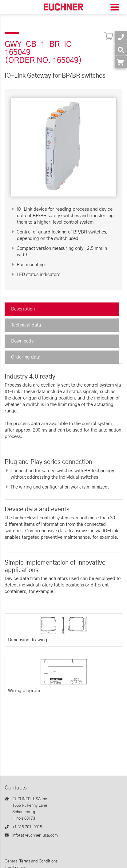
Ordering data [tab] (26, 357)
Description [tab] (23, 309)
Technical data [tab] (26, 325)
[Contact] (121, 37)
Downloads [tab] (22, 341)
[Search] (121, 49)
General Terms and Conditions (31, 861)
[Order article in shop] (121, 62)
